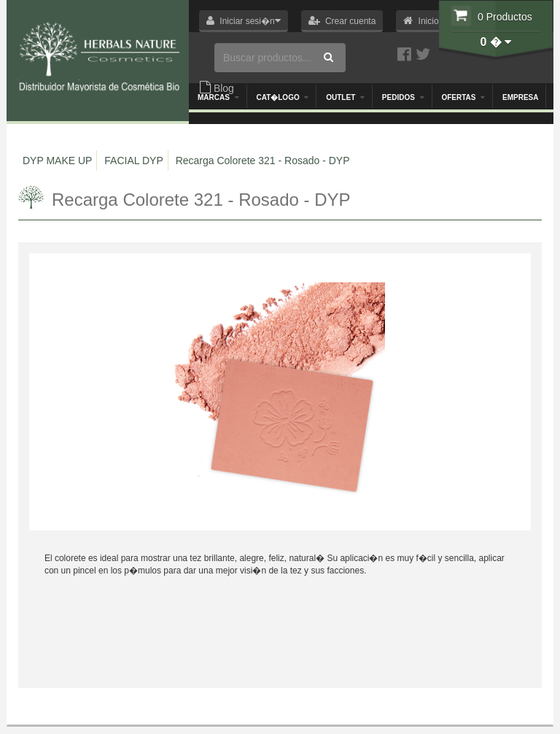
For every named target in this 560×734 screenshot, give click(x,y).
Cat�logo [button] (282, 97)
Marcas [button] (218, 97)
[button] (244, 21)
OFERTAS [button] (463, 97)
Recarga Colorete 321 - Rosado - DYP (263, 161)
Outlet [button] (345, 97)
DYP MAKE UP (57, 161)
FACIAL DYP (133, 161)
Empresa (520, 97)
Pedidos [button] (403, 97)
